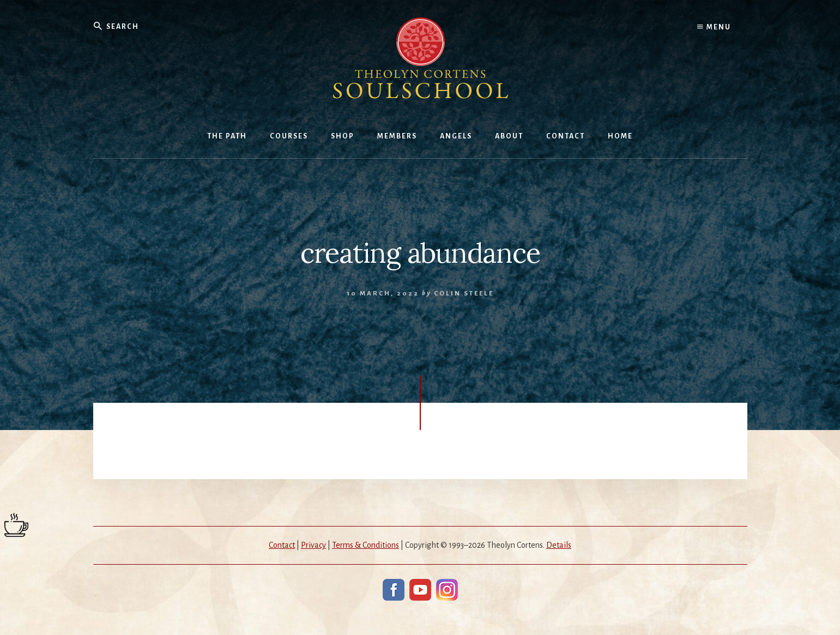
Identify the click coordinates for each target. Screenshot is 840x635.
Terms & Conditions (365, 545)
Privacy (313, 545)
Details (559, 545)
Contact (282, 545)
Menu (714, 27)
